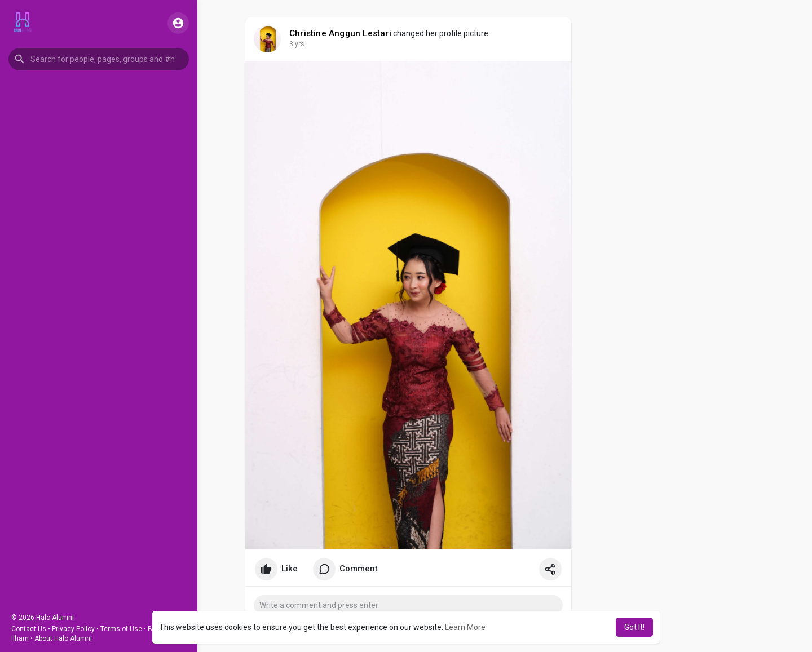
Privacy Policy (73, 629)
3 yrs (297, 44)
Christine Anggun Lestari (340, 33)
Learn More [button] (465, 627)
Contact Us (29, 629)
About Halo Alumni (63, 638)
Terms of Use (121, 629)
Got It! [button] (634, 627)
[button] (99, 59)
